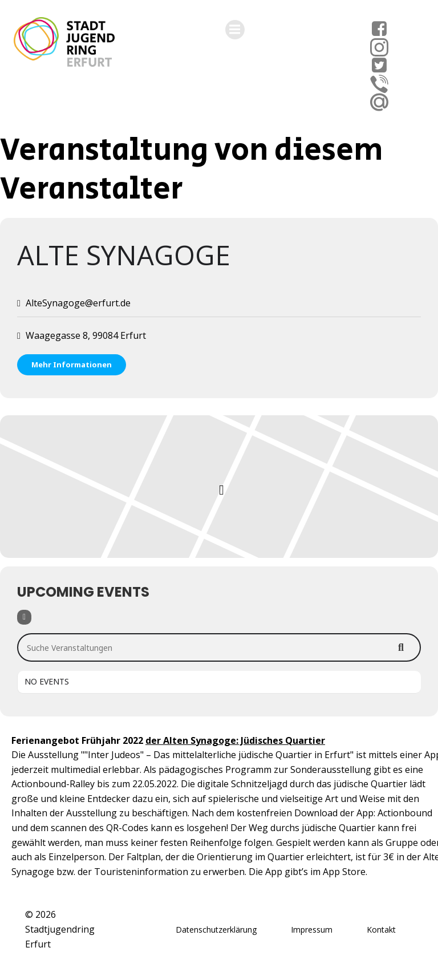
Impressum (312, 930)
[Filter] (24, 617)
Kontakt (381, 930)
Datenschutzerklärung (216, 930)
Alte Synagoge (124, 255)
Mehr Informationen (72, 365)
